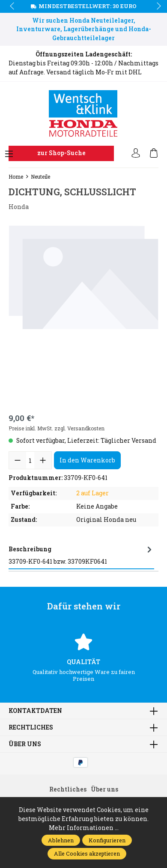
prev (13, 6)
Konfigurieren (107, 840)
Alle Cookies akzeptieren (87, 853)
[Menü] (9, 154)
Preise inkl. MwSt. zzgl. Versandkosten (57, 428)
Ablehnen (61, 840)
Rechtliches (31, 727)
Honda (19, 207)
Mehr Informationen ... (84, 828)
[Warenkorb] (154, 153)
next (156, 6)
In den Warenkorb (87, 460)
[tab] (81, 556)
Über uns (25, 744)
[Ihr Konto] (136, 153)
